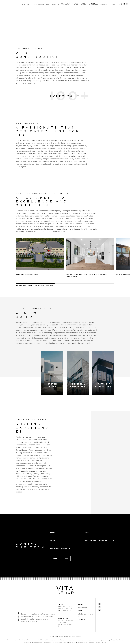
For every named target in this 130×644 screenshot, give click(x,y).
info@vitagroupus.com (86, 615)
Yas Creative (76, 636)
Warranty (105, 4)
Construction (52, 4)
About (30, 4)
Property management (93, 4)
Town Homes (83, 4)
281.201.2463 (82, 608)
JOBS (113, 4)
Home (23, 4)
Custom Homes (75, 4)
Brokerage (39, 4)
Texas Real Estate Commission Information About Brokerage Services (46, 643)
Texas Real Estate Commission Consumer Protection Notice (87, 643)
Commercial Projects (66, 4)
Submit (56, 558)
